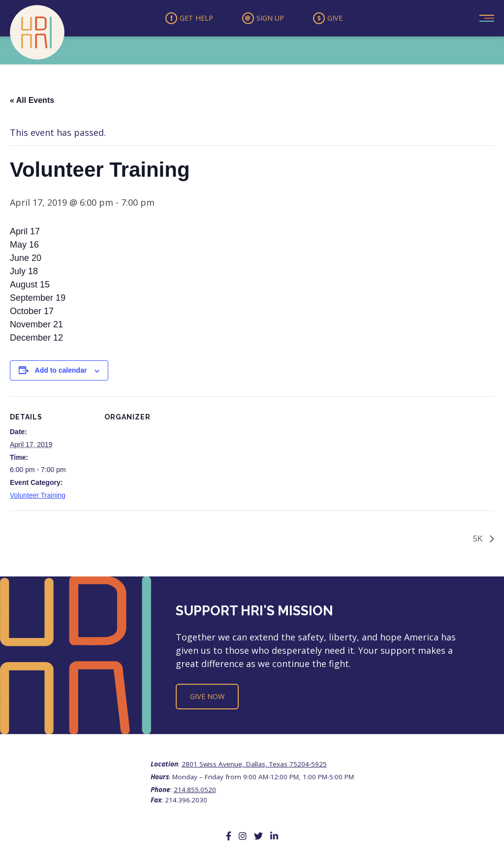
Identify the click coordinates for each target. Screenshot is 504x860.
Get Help (183, 19)
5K (479, 540)
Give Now (207, 698)
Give (335, 19)
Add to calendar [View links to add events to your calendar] (61, 372)
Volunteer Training (38, 497)
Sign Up (264, 19)
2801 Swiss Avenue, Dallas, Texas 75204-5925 (254, 766)
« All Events (32, 102)
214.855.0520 (195, 792)
